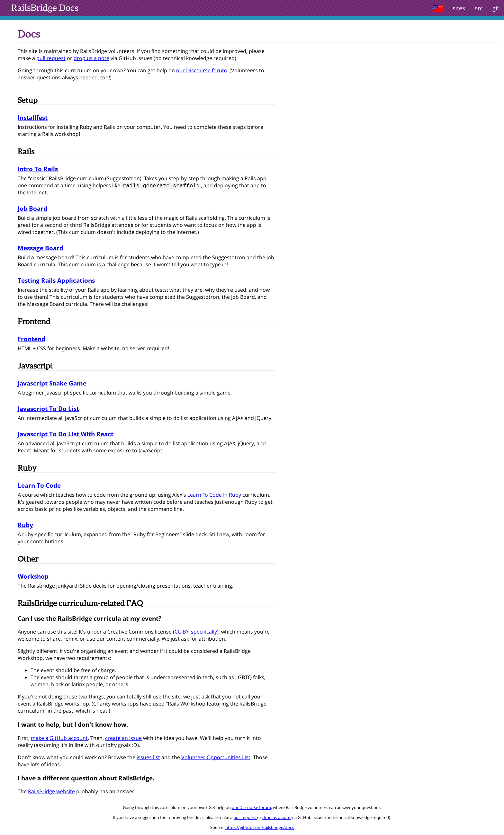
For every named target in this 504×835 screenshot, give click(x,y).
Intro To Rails (38, 169)
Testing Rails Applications (56, 281)
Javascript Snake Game (52, 384)
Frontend (32, 339)
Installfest (33, 117)
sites (459, 8)
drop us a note (91, 58)
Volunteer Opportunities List (216, 758)
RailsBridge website (51, 792)
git (496, 8)
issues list (148, 758)
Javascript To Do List (48, 409)
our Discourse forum (202, 70)
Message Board (40, 249)
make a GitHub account (59, 739)
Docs (45, 8)
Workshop (33, 577)
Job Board (32, 209)
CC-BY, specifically (196, 632)
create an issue (123, 739)
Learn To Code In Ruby (214, 495)
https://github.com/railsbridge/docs (260, 828)
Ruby (25, 525)
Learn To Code (39, 486)
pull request (51, 58)
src (479, 8)
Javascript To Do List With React (66, 435)
